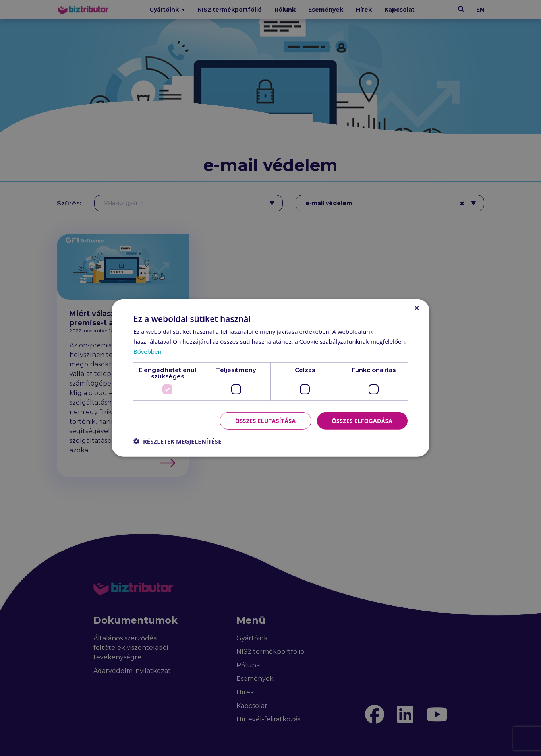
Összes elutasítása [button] (266, 420)
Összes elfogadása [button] (362, 420)
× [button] (416, 309)
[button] (178, 441)
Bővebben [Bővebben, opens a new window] (148, 351)
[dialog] (270, 378)
